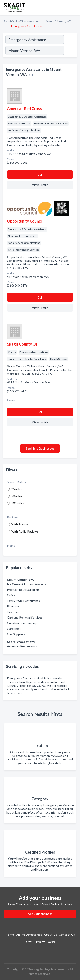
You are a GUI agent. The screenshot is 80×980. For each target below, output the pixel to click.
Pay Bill (51, 942)
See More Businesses (40, 448)
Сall (40, 174)
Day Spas (13, 612)
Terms (28, 942)
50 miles (17, 496)
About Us (50, 934)
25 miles (17, 489)
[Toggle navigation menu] (74, 7)
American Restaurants (22, 646)
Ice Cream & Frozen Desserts (27, 584)
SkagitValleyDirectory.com (21, 21)
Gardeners (14, 629)
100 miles (18, 503)
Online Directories (29, 934)
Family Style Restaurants (23, 601)
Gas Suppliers (16, 634)
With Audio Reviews (25, 531)
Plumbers (13, 606)
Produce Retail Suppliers (23, 590)
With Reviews (21, 524)
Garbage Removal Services (25, 617)
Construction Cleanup (22, 623)
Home (10, 934)
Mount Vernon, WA (59, 21)
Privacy (39, 942)
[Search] (70, 51)
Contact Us (67, 934)
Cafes (11, 595)
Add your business (40, 914)
